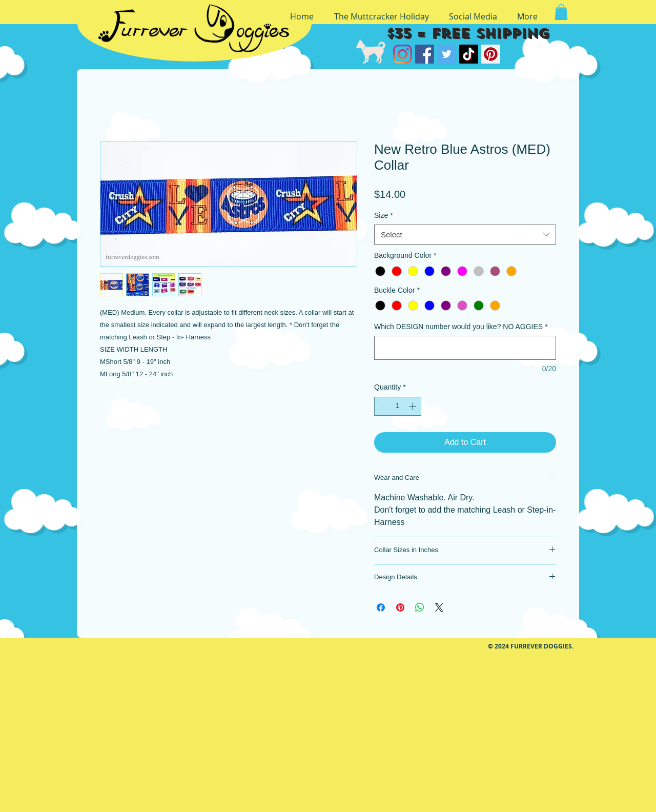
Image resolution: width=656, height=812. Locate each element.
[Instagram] (403, 54)
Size (384, 215)
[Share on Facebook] (381, 607)
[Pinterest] (491, 54)
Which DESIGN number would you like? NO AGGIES (461, 327)
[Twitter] (447, 54)
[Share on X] (439, 607)
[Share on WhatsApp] (420, 607)
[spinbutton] (398, 406)
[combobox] (465, 235)
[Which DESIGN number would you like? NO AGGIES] (465, 348)
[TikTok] (469, 54)
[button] (561, 12)
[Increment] (413, 406)
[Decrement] (382, 406)
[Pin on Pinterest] (400, 607)
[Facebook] (425, 54)
